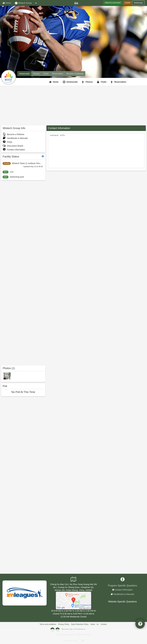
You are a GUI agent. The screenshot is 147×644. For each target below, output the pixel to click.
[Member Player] (76, 3)
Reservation (120, 82)
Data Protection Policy (80, 624)
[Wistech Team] (73, 600)
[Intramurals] (71, 82)
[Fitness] (88, 82)
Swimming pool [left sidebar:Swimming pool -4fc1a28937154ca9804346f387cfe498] (17, 177)
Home (56, 82)
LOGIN (127, 3)
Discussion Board (13, 146)
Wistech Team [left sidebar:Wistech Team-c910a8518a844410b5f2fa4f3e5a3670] (19, 163)
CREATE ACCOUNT (113, 3)
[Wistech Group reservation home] (58, 74)
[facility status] (43, 156)
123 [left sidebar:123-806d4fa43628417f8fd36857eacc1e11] (12, 172)
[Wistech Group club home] (46, 74)
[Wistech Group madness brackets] (75, 74)
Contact (104, 624)
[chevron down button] (36, 3)
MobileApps (138, 3)
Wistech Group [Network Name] (23, 3)
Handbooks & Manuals (15, 138)
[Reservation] (119, 82)
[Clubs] (102, 82)
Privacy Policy (64, 624)
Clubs (104, 82)
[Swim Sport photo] (7, 376)
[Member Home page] (7, 3)
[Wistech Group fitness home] (36, 74)
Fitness (89, 82)
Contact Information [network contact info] (124, 590)
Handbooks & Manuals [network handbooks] (124, 594)
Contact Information (14, 150)
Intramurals (72, 82)
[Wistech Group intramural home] (24, 74)
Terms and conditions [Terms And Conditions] (48, 624)
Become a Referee (13, 134)
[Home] (54, 82)
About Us (95, 624)
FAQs (7, 142)
